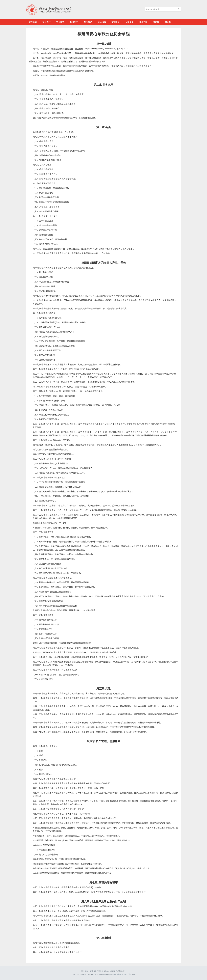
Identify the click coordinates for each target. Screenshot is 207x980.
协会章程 (60, 22)
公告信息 (102, 22)
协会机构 (74, 22)
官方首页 (33, 22)
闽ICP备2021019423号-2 (122, 974)
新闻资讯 (88, 22)
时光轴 (156, 22)
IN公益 (168, 22)
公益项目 (129, 22)
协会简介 (47, 22)
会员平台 (143, 22)
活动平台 (116, 22)
